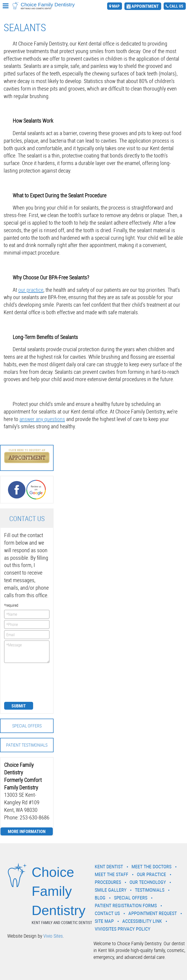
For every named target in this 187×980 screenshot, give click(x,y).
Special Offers (27, 726)
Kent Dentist (109, 866)
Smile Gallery (111, 890)
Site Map (104, 921)
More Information (27, 831)
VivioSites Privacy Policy (122, 929)
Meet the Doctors (151, 866)
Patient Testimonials (27, 745)
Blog (100, 898)
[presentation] (24, 682)
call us (176, 6)
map (116, 6)
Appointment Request (153, 913)
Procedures (108, 882)
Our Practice (151, 874)
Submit (19, 706)
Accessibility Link (142, 921)
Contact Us (107, 913)
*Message (27, 652)
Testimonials (150, 890)
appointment (145, 6)
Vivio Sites (53, 936)
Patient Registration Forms (126, 905)
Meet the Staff (112, 874)
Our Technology (148, 882)
